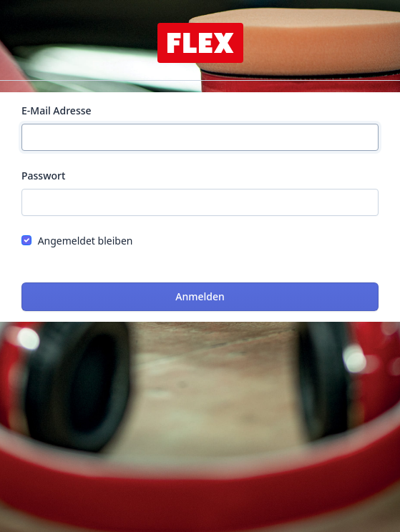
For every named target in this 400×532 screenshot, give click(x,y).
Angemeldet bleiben (86, 241)
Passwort (43, 176)
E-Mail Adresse (57, 110)
